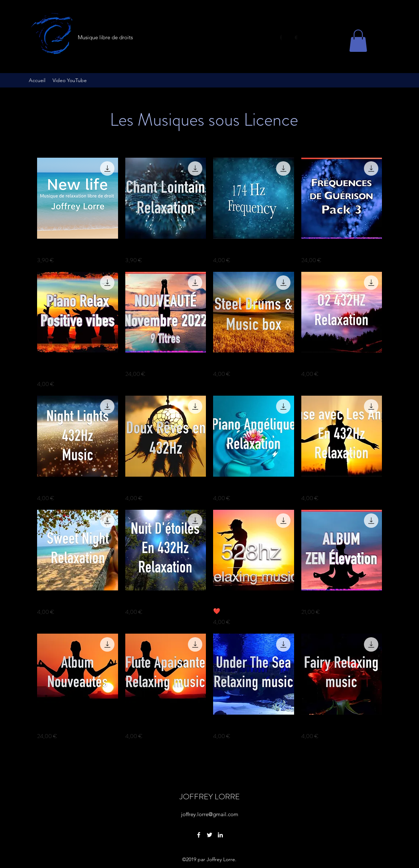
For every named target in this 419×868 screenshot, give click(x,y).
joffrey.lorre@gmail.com (210, 814)
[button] (358, 41)
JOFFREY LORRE (210, 797)
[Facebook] (199, 835)
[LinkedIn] (220, 835)
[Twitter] (209, 835)
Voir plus (209, 761)
